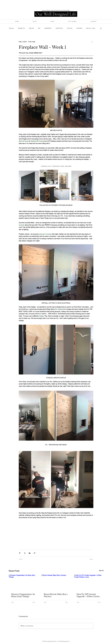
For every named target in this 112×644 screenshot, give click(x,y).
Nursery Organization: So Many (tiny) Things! (23, 595)
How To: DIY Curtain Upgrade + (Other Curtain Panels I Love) (89, 595)
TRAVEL (70, 28)
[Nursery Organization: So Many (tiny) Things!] (23, 583)
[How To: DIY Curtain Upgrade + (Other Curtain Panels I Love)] (89, 583)
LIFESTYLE (59, 28)
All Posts (11, 28)
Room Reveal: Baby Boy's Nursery (56, 595)
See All (101, 571)
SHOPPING (48, 28)
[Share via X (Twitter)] (25, 553)
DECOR (31, 28)
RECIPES (79, 28)
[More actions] (92, 42)
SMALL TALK (91, 28)
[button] (52, 21)
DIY (39, 28)
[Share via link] (35, 553)
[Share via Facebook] (20, 553)
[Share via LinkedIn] (30, 553)
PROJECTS (21, 28)
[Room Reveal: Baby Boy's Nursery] (56, 583)
